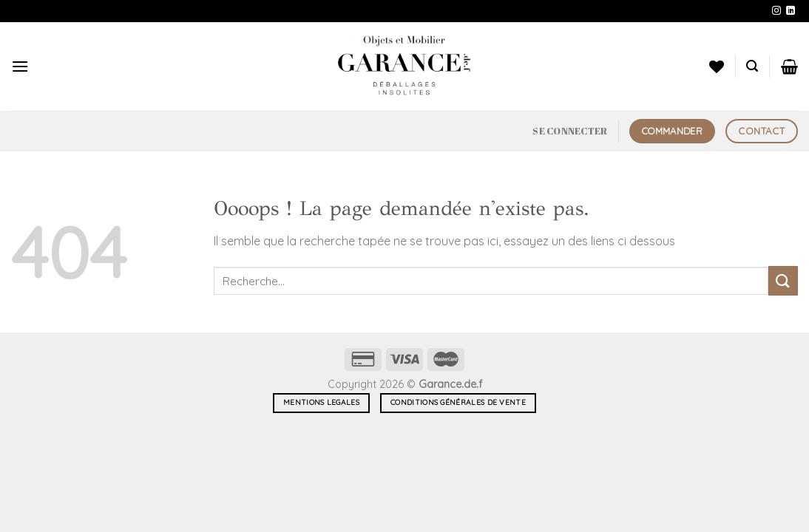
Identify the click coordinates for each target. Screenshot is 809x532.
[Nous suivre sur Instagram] (776, 11)
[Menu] (20, 66)
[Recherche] (752, 66)
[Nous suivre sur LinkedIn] (791, 11)
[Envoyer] (783, 280)
